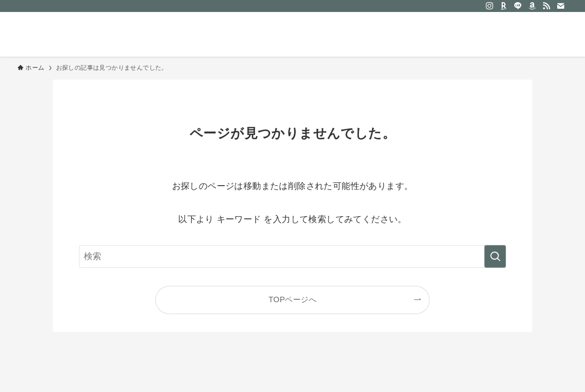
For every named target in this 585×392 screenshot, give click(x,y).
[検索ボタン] (556, 34)
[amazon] (532, 6)
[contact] (560, 6)
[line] (518, 6)
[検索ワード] (292, 256)
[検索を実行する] (495, 256)
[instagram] (490, 6)
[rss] (546, 6)
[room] (504, 6)
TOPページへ (292, 299)
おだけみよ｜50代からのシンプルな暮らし (121, 34)
